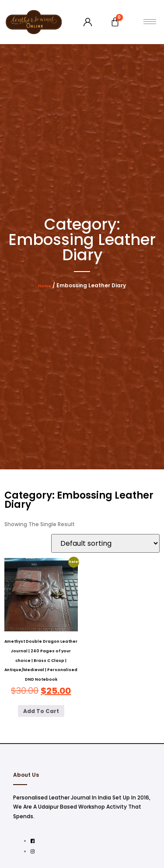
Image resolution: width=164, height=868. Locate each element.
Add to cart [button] (41, 711)
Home (45, 286)
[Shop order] (105, 543)
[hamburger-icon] (150, 22)
